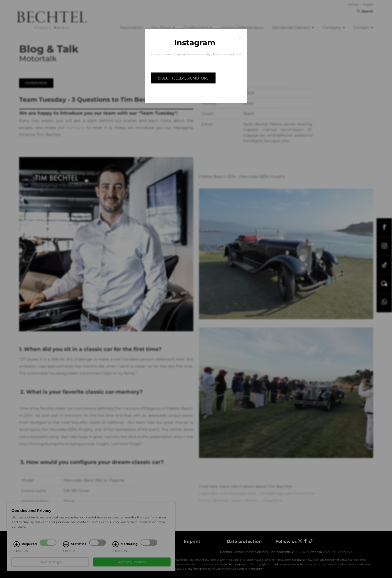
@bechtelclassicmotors (183, 78)
